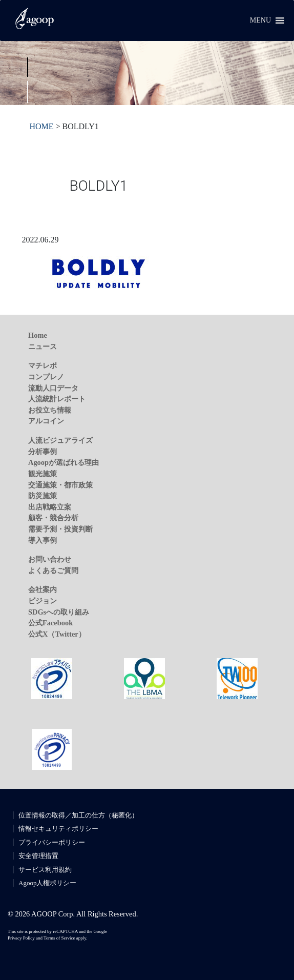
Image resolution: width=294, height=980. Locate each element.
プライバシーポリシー (52, 842)
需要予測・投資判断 (60, 529)
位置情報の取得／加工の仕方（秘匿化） (78, 815)
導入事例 (43, 540)
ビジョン (43, 601)
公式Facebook (50, 623)
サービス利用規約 (45, 870)
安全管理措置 (38, 856)
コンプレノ (46, 377)
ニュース (43, 346)
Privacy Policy (21, 938)
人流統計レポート (57, 399)
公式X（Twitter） (57, 634)
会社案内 (43, 589)
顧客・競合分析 (53, 518)
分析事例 (43, 452)
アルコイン (46, 421)
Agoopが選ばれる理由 (64, 462)
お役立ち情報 (50, 410)
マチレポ (43, 365)
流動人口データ (53, 388)
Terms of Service (59, 938)
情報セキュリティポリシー (58, 829)
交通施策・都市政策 (60, 485)
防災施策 (43, 496)
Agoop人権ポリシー (47, 883)
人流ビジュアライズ (60, 440)
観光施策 (43, 474)
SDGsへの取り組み (59, 612)
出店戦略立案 (50, 507)
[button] (260, 21)
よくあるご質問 (53, 570)
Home (38, 335)
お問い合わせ (50, 559)
